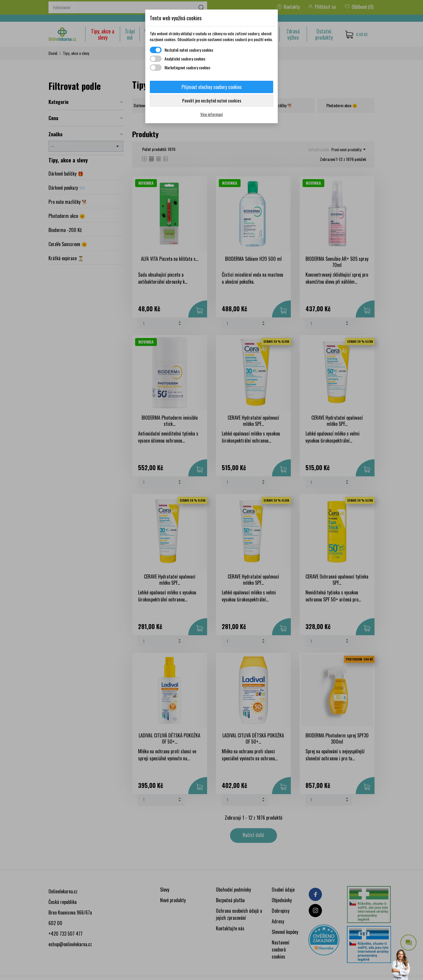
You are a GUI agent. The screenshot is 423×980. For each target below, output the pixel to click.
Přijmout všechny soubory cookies (212, 87)
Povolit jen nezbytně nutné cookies (212, 100)
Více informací (211, 114)
